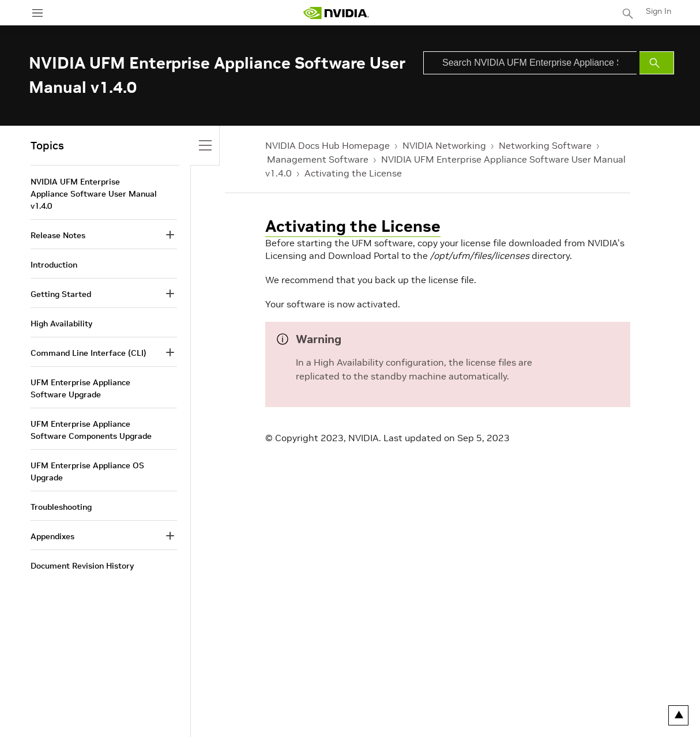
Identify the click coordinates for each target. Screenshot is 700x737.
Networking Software (545, 145)
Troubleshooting (61, 507)
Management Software (318, 159)
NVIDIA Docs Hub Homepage (328, 145)
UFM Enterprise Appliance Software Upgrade (80, 388)
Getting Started (61, 294)
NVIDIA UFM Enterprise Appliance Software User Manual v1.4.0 (94, 194)
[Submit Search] (657, 63)
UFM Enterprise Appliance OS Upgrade (87, 471)
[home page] (336, 13)
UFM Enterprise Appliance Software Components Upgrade (91, 430)
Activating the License (353, 173)
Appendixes (52, 536)
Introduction (54, 265)
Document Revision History (82, 566)
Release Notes (58, 235)
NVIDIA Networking (444, 145)
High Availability (61, 324)
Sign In (658, 11)
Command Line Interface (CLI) (89, 353)
